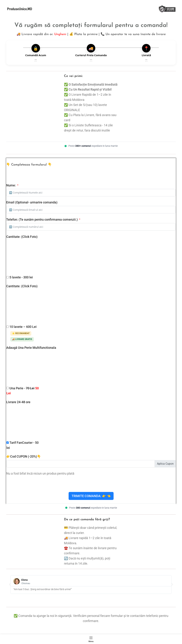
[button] (10, 584)
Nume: (11, 185)
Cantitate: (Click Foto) (22, 237)
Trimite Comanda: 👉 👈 (91, 496)
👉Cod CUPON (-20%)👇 (24, 456)
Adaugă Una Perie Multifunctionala (31, 348)
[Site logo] (20, 9)
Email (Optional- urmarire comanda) (32, 202)
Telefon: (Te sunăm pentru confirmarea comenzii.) (42, 219)
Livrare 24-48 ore (18, 402)
